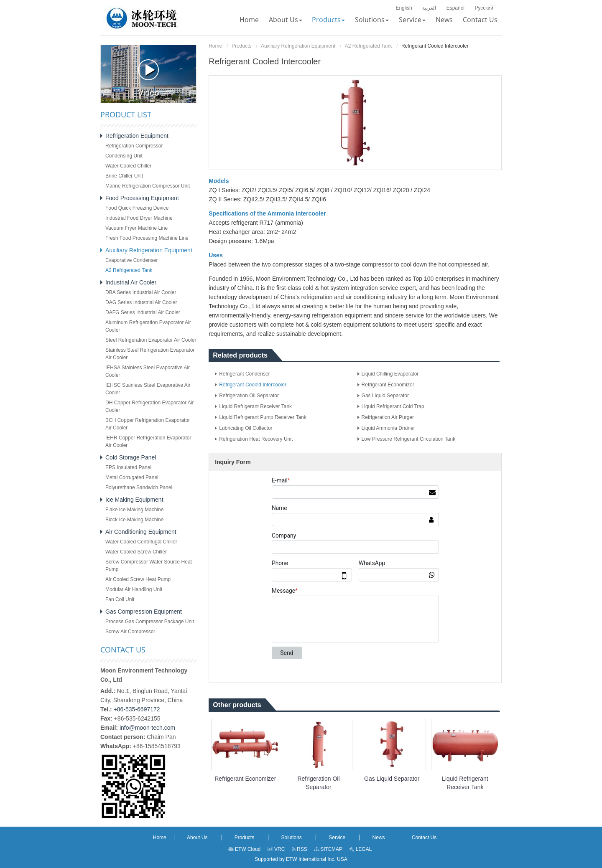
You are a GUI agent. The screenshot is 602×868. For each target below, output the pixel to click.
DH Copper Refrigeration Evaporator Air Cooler (149, 406)
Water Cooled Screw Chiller (136, 552)
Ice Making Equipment (134, 500)
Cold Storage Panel (131, 457)
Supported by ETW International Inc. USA (301, 859)
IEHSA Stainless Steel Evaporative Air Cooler (148, 371)
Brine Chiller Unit (124, 176)
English (404, 8)
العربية (429, 8)
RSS (300, 849)
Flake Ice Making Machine (134, 510)
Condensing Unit (124, 156)
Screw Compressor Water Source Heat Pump (149, 566)
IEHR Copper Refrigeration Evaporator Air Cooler (148, 442)
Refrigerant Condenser (244, 374)
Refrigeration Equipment (137, 136)
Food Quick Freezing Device (137, 208)
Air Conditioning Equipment (141, 532)
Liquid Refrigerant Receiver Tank (255, 406)
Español (455, 8)
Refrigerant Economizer (388, 385)
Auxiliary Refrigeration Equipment (298, 46)
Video (149, 78)
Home (215, 46)
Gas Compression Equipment (144, 612)
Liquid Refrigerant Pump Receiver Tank (263, 417)
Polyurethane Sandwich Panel (139, 487)
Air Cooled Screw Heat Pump (138, 579)
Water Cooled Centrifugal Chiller (141, 542)
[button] (286, 20)
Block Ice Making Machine (134, 520)
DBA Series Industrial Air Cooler (141, 292)
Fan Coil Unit (120, 599)
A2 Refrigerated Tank (369, 46)
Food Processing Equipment (142, 198)
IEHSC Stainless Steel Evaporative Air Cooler (148, 389)
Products (241, 46)
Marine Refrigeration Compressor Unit (148, 186)
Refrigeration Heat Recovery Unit (256, 439)
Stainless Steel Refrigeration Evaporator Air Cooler (150, 354)
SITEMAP (328, 849)
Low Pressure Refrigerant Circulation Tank (409, 439)
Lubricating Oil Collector (246, 428)
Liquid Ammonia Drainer (388, 428)
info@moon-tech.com (147, 728)
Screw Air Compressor (130, 632)
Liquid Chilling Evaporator (390, 374)
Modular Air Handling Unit (134, 589)
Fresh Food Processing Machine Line (147, 238)
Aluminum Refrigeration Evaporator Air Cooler (148, 326)
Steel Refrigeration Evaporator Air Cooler (151, 340)
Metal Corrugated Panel (132, 477)
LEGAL (360, 849)
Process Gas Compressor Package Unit (150, 622)
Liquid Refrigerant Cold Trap (393, 406)
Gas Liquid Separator (385, 396)
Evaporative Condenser (131, 260)
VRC (276, 849)
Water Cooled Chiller (128, 166)
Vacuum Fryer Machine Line (136, 228)
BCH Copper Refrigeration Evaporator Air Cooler (148, 424)
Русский (484, 8)
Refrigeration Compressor (134, 146)
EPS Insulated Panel (128, 467)
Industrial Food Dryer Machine (139, 218)
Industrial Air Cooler (131, 282)
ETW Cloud (245, 849)
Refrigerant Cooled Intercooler (253, 385)
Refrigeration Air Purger (388, 417)
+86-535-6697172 (137, 709)
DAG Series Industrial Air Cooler (141, 302)
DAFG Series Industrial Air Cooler (143, 312)
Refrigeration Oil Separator (249, 396)
